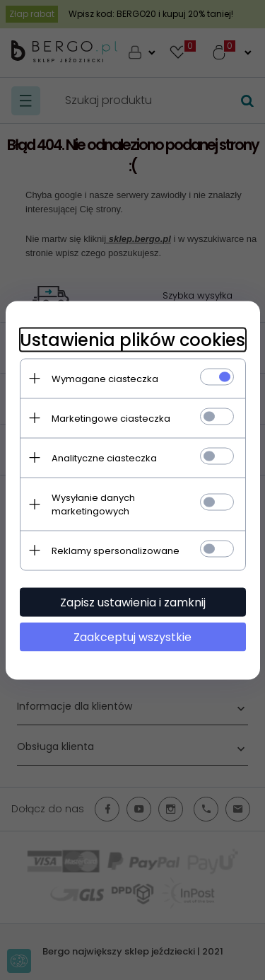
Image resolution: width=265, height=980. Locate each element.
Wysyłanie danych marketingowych (93, 504)
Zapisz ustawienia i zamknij (133, 602)
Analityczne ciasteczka (104, 457)
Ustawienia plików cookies (132, 339)
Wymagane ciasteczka (105, 378)
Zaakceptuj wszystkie (132, 636)
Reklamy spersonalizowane (116, 550)
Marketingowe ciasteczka (111, 418)
